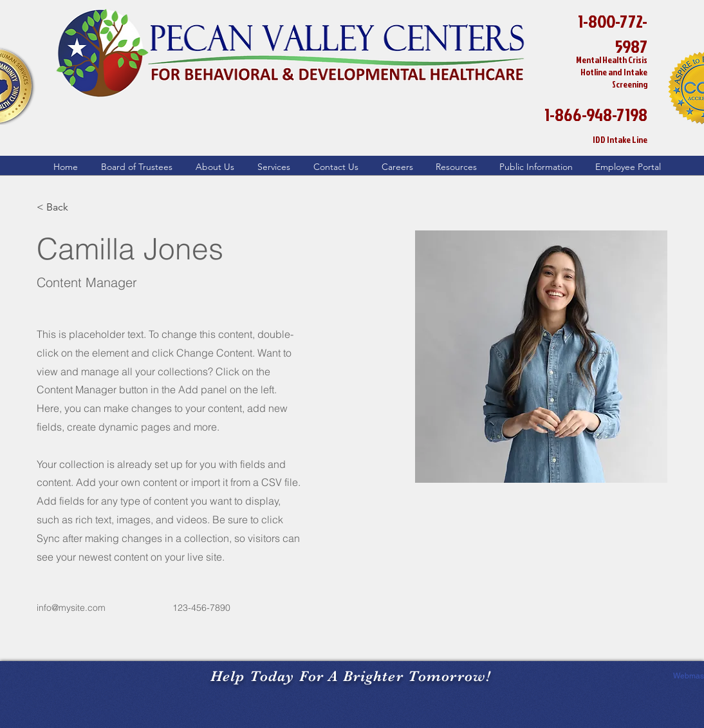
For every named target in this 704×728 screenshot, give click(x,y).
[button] (210, 167)
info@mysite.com (71, 608)
